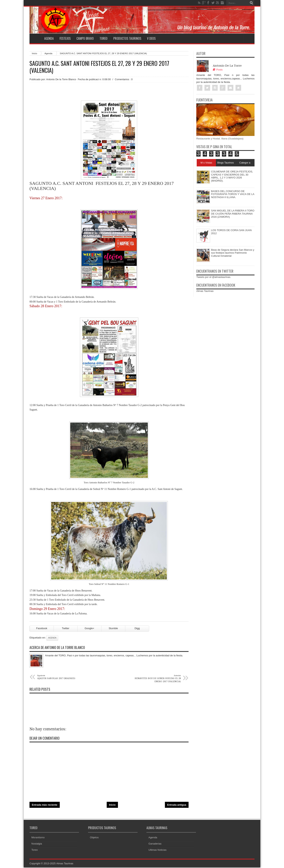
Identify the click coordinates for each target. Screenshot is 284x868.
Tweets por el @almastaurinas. (214, 277)
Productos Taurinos (127, 38)
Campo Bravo (85, 38)
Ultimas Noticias (157, 850)
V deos (151, 38)
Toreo (103, 38)
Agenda (49, 38)
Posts (218, 70)
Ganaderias (155, 844)
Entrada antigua (177, 805)
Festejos (65, 38)
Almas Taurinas (205, 291)
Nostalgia (37, 844)
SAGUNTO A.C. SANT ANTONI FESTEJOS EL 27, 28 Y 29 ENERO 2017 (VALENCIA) (99, 67)
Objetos (94, 838)
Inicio (34, 53)
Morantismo (38, 838)
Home (35, 38)
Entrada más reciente (45, 805)
